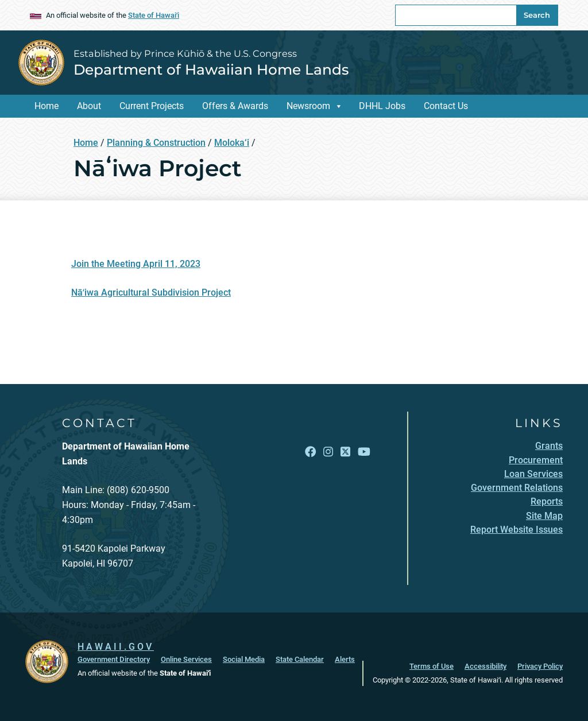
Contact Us (446, 106)
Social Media (244, 659)
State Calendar (300, 659)
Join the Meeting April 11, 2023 (136, 264)
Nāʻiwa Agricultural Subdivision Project (151, 292)
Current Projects (152, 106)
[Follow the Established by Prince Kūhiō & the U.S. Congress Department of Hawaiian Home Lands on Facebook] (310, 452)
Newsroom (308, 106)
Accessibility (486, 666)
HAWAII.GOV (116, 647)
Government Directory (114, 659)
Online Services (186, 659)
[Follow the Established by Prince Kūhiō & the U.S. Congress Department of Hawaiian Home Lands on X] (345, 452)
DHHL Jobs (382, 106)
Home (47, 106)
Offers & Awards (235, 106)
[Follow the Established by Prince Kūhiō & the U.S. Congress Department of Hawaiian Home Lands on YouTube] (364, 452)
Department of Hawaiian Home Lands (211, 69)
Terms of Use (432, 666)
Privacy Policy (540, 666)
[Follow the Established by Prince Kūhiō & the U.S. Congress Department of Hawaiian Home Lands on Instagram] (328, 452)
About (89, 106)
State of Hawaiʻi (154, 15)
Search (537, 15)
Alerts (345, 659)
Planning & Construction (156, 143)
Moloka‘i (232, 143)
